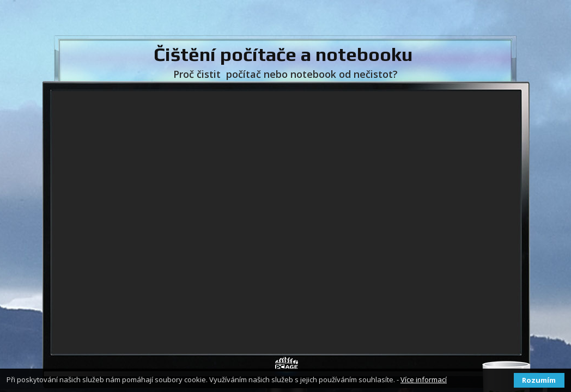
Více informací (424, 379)
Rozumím (539, 380)
